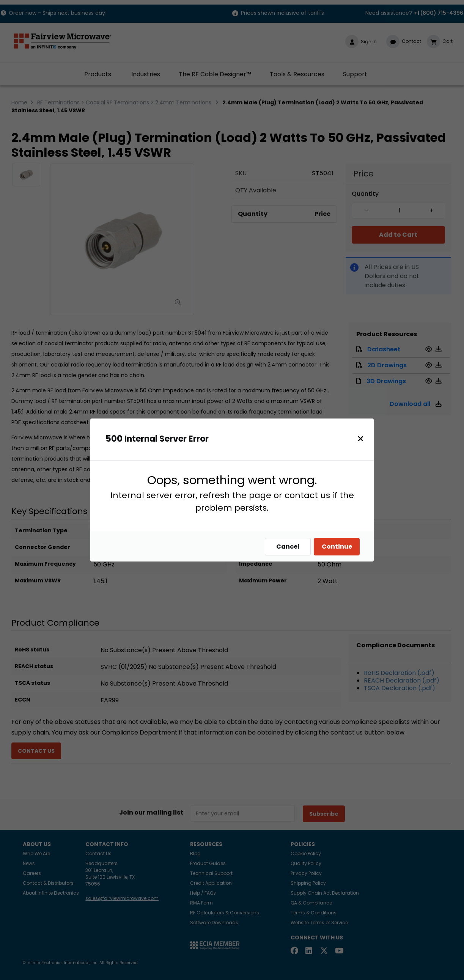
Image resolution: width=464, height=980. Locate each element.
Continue (339, 547)
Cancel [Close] (290, 547)
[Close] (363, 439)
